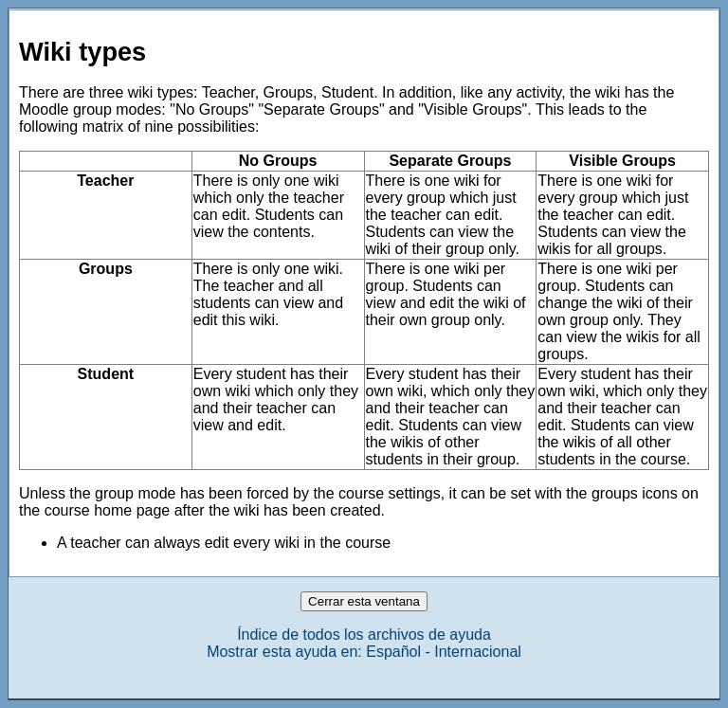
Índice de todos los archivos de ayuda (364, 635)
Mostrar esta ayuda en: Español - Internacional (364, 652)
